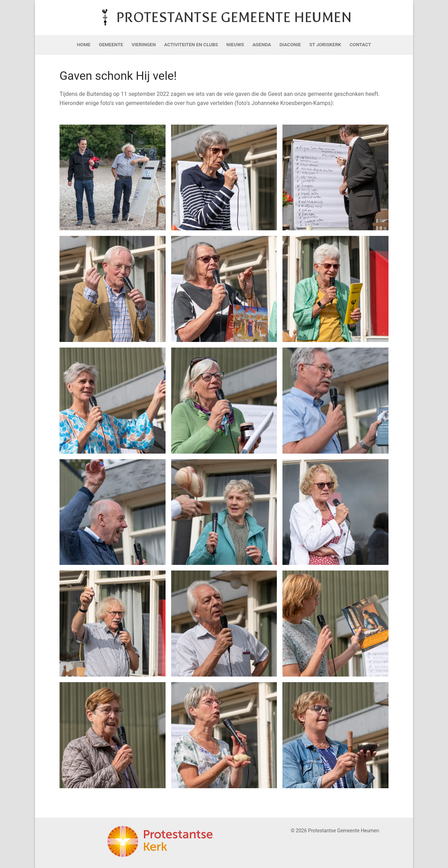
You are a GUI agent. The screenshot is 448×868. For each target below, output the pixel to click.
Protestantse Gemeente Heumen (234, 17)
